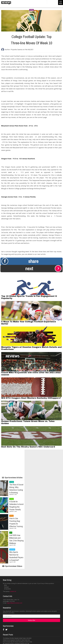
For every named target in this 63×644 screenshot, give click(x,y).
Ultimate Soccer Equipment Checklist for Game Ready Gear (16, 640)
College (32, 10)
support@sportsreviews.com (15, 603)
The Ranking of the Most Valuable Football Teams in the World (17, 638)
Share (20, 261)
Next (43, 269)
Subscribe (32, 620)
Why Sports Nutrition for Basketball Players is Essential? (16, 556)
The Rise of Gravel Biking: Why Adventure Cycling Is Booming (16, 489)
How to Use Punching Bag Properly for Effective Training (16, 522)
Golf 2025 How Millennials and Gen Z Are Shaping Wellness (16, 539)
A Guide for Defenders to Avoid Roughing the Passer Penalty (16, 505)
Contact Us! (13, 591)
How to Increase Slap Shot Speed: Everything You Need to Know (17, 642)
